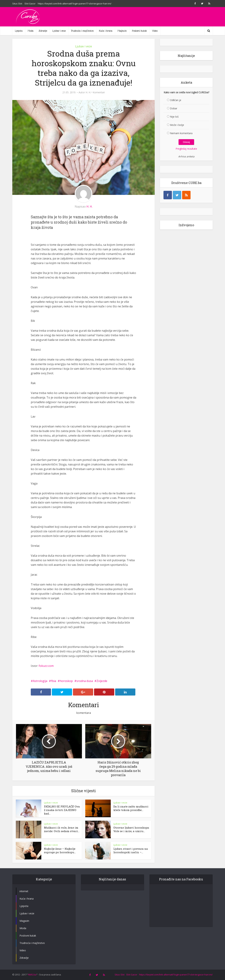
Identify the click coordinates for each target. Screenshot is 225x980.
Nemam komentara (181, 133)
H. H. (88, 92)
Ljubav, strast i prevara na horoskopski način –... (131, 850)
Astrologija (40, 681)
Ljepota (19, 31)
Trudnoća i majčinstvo (82, 31)
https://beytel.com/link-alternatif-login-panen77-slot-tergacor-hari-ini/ (75, 4)
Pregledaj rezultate (186, 149)
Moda (31, 31)
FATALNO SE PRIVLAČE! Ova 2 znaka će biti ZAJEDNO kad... (62, 810)
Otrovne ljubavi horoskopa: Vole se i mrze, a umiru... (131, 829)
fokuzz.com (46, 666)
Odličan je (176, 100)
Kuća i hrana (106, 31)
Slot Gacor (30, 4)
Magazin (122, 31)
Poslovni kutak (139, 31)
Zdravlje (43, 31)
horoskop (66, 681)
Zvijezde (102, 681)
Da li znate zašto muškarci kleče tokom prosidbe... (131, 808)
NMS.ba (32, 975)
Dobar (174, 108)
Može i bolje (177, 125)
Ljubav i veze (59, 31)
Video (155, 31)
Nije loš (174, 117)
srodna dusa (85, 681)
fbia (54, 681)
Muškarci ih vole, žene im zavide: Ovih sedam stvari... (62, 829)
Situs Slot (17, 4)
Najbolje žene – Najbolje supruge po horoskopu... (60, 850)
